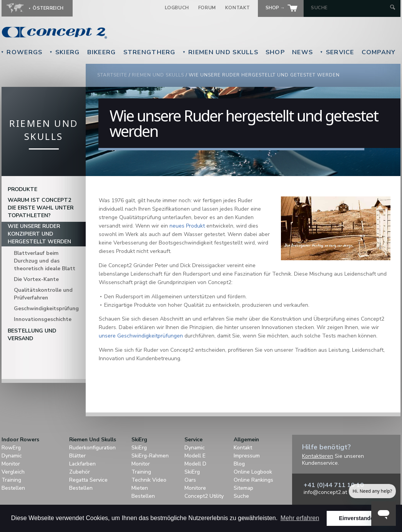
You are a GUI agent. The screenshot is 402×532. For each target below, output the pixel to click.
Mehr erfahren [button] (300, 518)
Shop (275, 52)
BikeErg (102, 52)
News (302, 52)
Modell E (195, 456)
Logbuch (177, 8)
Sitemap (243, 488)
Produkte (22, 189)
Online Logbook (253, 472)
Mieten (140, 488)
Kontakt (238, 8)
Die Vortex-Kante (36, 279)
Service (337, 52)
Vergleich (13, 472)
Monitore (195, 488)
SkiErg (64, 52)
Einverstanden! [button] (359, 518)
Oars (190, 480)
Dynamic (12, 456)
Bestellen (13, 488)
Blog (239, 464)
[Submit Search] (393, 8)
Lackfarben (82, 464)
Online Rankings (253, 480)
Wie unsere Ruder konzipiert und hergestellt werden (39, 234)
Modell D (195, 464)
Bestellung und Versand (32, 335)
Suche (241, 496)
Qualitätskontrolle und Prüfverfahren (43, 294)
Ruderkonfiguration (92, 448)
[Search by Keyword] (350, 8)
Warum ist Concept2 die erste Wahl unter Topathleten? (41, 208)
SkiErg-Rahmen (150, 456)
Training (11, 480)
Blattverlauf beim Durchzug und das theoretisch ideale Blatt (45, 261)
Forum (207, 8)
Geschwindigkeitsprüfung (46, 308)
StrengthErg (150, 52)
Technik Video (149, 480)
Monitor (11, 464)
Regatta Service (88, 480)
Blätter (77, 456)
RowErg (11, 448)
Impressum (247, 456)
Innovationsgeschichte (43, 319)
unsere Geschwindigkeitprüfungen (141, 336)
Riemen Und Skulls (220, 52)
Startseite (112, 75)
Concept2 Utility (204, 496)
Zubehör (80, 472)
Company (379, 52)
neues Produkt (187, 226)
